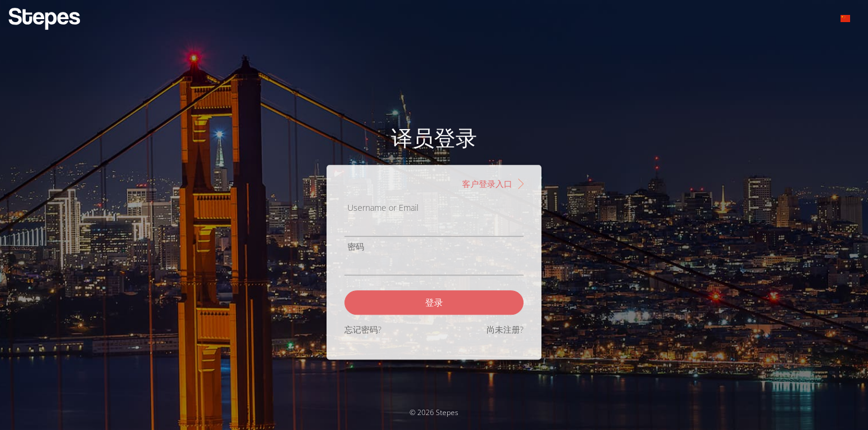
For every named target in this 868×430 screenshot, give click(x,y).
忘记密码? (363, 329)
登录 (434, 302)
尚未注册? (505, 329)
